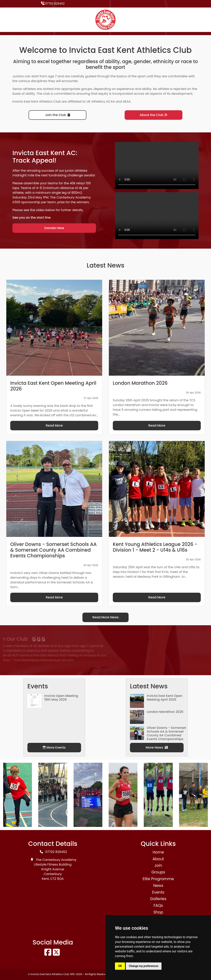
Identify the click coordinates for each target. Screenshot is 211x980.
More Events (54, 747)
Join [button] (158, 865)
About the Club (154, 115)
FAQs (158, 906)
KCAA (111, 102)
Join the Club (57, 115)
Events (158, 892)
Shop (158, 912)
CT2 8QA (57, 879)
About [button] (158, 859)
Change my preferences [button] (144, 966)
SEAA (127, 102)
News (158, 886)
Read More (54, 425)
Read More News (105, 617)
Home (158, 852)
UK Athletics (96, 102)
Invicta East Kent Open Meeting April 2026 (165, 698)
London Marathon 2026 (165, 712)
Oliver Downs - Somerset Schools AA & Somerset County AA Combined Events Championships (167, 733)
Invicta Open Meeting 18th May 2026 (61, 698)
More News (157, 747)
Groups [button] (158, 872)
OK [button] (120, 966)
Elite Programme (158, 879)
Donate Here (54, 228)
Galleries (158, 899)
